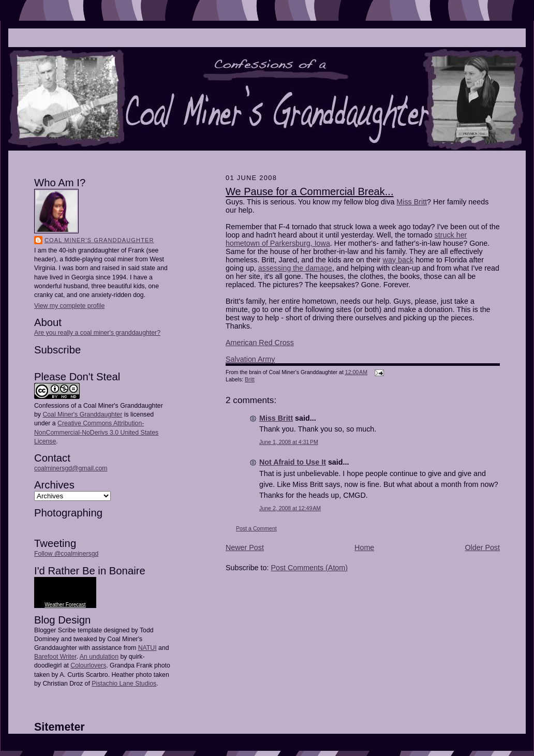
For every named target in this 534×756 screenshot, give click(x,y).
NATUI (147, 648)
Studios (145, 684)
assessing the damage (295, 268)
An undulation (99, 657)
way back (398, 260)
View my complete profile (69, 306)
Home (364, 547)
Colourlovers (88, 665)
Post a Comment (256, 528)
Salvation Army (250, 359)
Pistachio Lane (113, 684)
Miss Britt (412, 202)
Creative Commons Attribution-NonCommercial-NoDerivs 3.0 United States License (96, 432)
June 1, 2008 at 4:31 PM (289, 442)
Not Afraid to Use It (293, 462)
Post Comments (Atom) (309, 568)
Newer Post (245, 547)
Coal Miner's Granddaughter (99, 240)
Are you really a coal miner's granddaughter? (97, 333)
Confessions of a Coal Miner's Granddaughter (99, 406)
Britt (250, 379)
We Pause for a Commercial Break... (309, 191)
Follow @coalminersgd (66, 554)
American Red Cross (260, 343)
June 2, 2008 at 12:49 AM (290, 508)
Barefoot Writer (55, 657)
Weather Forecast (65, 605)
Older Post (482, 547)
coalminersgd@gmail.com (71, 468)
